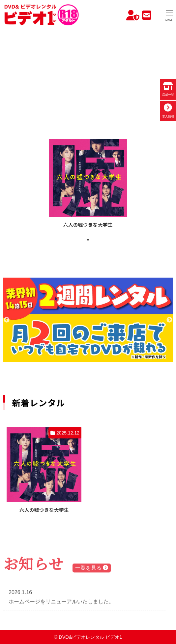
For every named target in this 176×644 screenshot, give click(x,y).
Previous (7, 320)
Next (169, 320)
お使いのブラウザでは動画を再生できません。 (88, 74)
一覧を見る (92, 569)
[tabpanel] (88, 184)
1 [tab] (88, 240)
